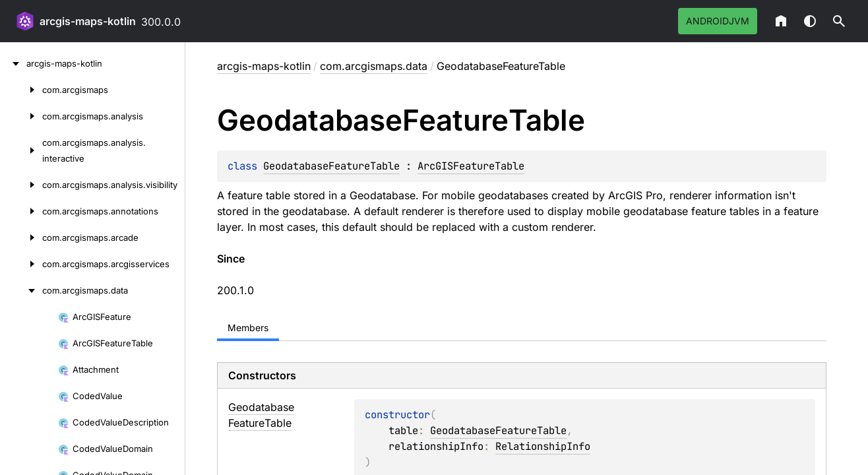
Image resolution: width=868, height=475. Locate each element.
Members (248, 328)
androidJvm (718, 21)
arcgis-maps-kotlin (88, 21)
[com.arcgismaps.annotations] (21, 211)
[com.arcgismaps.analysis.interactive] (21, 150)
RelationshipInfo (543, 446)
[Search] (839, 21)
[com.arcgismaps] (21, 90)
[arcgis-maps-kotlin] (13, 63)
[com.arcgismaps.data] (21, 290)
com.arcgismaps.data (374, 66)
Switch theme (810, 21)
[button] (839, 21)
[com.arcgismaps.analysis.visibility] (21, 185)
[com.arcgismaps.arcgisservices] (21, 264)
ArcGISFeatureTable (471, 166)
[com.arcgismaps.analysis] (21, 116)
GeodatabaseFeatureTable (331, 166)
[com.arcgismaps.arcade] (21, 237)
